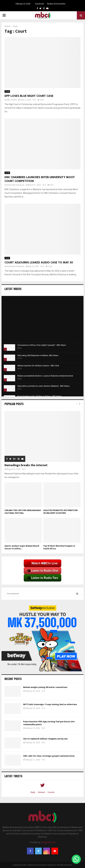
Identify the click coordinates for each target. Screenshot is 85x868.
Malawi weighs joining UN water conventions (45, 687)
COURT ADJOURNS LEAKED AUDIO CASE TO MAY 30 (39, 262)
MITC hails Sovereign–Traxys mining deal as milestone (50, 704)
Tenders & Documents (56, 4)
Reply (33, 792)
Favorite (51, 792)
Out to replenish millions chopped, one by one (45, 739)
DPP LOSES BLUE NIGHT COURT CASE (29, 96)
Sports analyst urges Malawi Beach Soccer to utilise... (22, 547)
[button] (76, 859)
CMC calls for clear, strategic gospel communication (49, 756)
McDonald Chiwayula (16, 185)
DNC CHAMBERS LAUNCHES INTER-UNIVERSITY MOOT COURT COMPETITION (40, 179)
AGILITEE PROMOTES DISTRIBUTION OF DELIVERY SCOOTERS (60, 512)
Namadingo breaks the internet (26, 465)
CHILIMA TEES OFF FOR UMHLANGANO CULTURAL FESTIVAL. (23, 512)
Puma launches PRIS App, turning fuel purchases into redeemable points (49, 723)
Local (7, 91)
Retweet (41, 792)
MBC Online (12, 100)
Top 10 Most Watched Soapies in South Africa (59, 547)
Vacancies (40, 4)
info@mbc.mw (48, 842)
